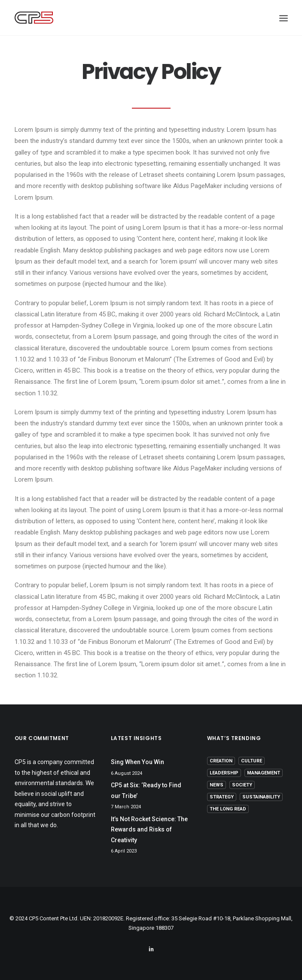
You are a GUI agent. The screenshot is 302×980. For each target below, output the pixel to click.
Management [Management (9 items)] (264, 773)
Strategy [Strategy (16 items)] (222, 797)
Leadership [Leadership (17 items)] (224, 773)
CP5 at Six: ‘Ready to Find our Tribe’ (146, 790)
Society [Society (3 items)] (242, 785)
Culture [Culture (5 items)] (252, 761)
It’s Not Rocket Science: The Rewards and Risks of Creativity (149, 830)
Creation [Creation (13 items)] (221, 761)
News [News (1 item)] (217, 785)
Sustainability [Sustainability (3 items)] (261, 797)
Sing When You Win (137, 762)
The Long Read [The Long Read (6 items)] (228, 809)
